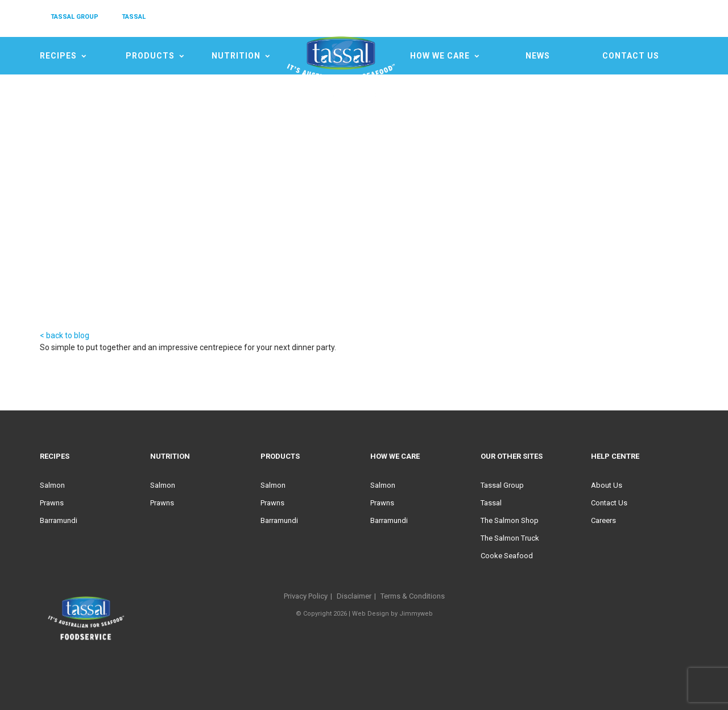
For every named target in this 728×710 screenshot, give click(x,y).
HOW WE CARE (440, 56)
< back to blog (65, 335)
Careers (603, 520)
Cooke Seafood (507, 556)
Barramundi (59, 520)
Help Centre (615, 456)
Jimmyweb (416, 614)
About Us (607, 485)
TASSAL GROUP (75, 17)
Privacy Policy (306, 596)
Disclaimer (354, 596)
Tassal (491, 503)
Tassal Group (502, 485)
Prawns (52, 503)
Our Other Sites (512, 456)
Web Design (371, 614)
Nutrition (236, 56)
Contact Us (631, 56)
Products (150, 56)
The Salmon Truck (510, 538)
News (538, 56)
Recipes (58, 56)
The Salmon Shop (510, 520)
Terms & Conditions (413, 596)
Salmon (52, 485)
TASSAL (134, 17)
